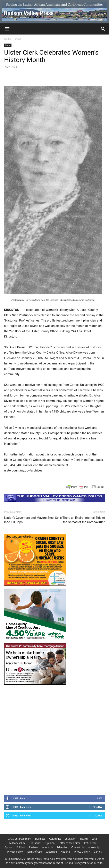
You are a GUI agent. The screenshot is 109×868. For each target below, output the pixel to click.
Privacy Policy (15, 852)
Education (70, 839)
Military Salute (17, 843)
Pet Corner (90, 843)
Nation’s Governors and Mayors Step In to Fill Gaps (29, 520)
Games (98, 852)
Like (100, 798)
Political (21, 847)
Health (84, 839)
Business (40, 839)
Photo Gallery (82, 852)
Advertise (62, 847)
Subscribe (51, 852)
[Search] (103, 29)
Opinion (50, 843)
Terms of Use (34, 852)
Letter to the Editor (69, 843)
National (65, 852)
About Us (47, 847)
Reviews (34, 847)
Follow (97, 807)
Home (8, 39)
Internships (94, 847)
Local (18, 39)
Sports (9, 847)
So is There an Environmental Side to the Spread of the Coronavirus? (80, 520)
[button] (7, 29)
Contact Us (78, 847)
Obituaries (35, 843)
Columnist (55, 839)
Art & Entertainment (20, 839)
